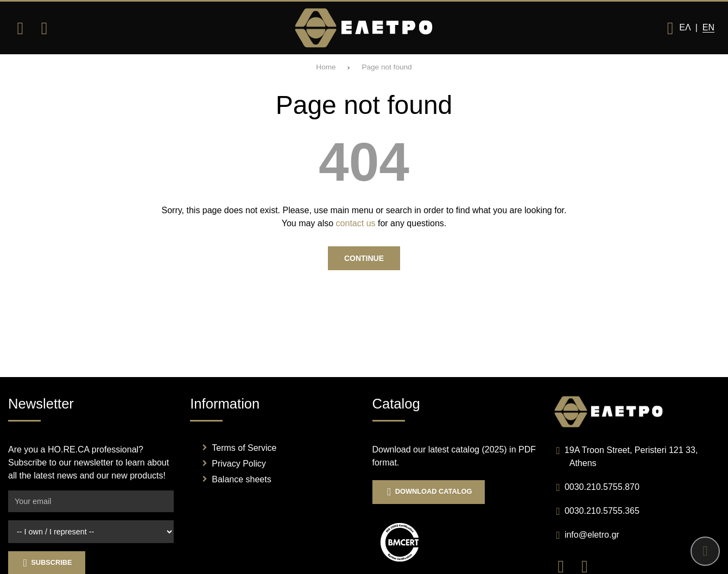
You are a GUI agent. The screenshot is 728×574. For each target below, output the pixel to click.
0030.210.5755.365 (602, 511)
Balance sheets (241, 479)
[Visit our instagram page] (589, 566)
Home (326, 67)
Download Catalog (429, 492)
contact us (356, 223)
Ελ (685, 27)
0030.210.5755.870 (602, 487)
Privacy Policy (239, 464)
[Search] (44, 28)
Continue (364, 258)
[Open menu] (20, 28)
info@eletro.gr (592, 535)
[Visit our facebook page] (566, 566)
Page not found (387, 67)
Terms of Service (244, 448)
